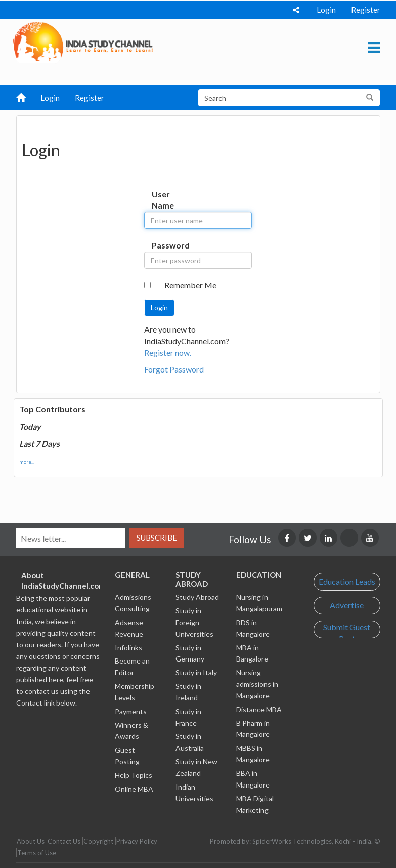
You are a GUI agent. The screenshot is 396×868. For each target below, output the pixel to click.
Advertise (347, 605)
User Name (161, 200)
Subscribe (157, 538)
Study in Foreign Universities (194, 622)
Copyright (98, 841)
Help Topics (134, 775)
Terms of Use (37, 853)
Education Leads (347, 581)
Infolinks (128, 648)
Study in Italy (196, 672)
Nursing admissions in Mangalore (257, 684)
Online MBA (134, 789)
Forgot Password (174, 369)
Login (326, 10)
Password (161, 245)
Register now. (168, 353)
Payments (131, 711)
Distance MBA (259, 709)
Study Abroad (197, 597)
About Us (31, 841)
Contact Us (64, 841)
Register (366, 10)
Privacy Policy (137, 841)
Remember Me (190, 285)
